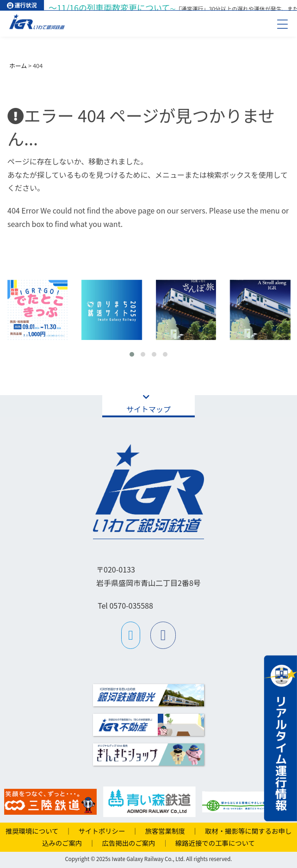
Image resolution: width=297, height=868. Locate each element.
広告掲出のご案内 (125, 843)
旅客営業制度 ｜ (168, 831)
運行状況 (22, 5)
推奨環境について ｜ (39, 831)
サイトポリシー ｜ (105, 831)
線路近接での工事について (212, 843)
